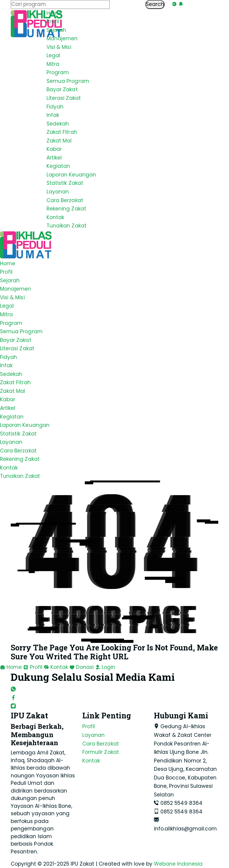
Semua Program (68, 81)
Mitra (53, 64)
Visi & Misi (59, 47)
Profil (53, 21)
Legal (53, 55)
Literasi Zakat (64, 98)
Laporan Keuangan (71, 175)
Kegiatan (58, 166)
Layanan (58, 192)
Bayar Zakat (62, 89)
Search (155, 4)
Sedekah (58, 124)
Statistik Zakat (65, 183)
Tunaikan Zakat (66, 226)
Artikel (54, 158)
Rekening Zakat (66, 209)
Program (58, 72)
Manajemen (62, 38)
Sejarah (56, 30)
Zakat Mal (59, 141)
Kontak (55, 217)
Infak (53, 115)
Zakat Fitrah (62, 132)
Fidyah (55, 107)
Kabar (54, 149)
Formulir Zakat (101, 752)
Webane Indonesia (178, 864)
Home (54, 13)
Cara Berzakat (65, 200)
